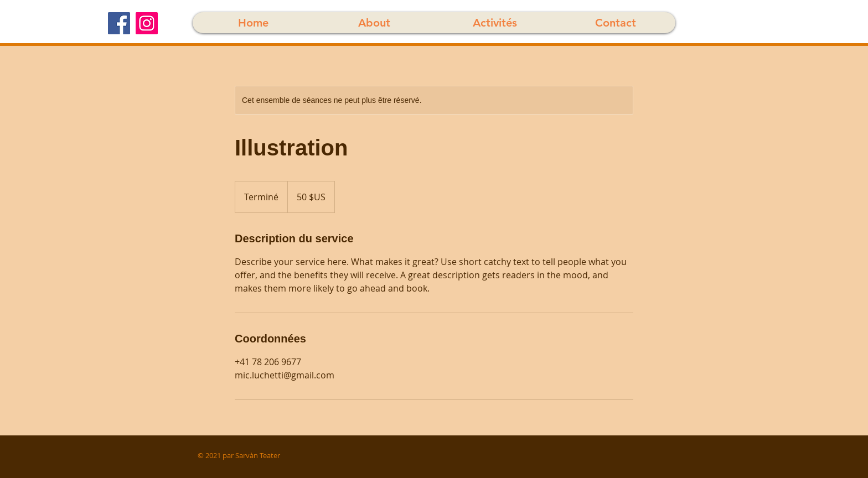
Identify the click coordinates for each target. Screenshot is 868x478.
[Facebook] (119, 23)
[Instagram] (147, 23)
